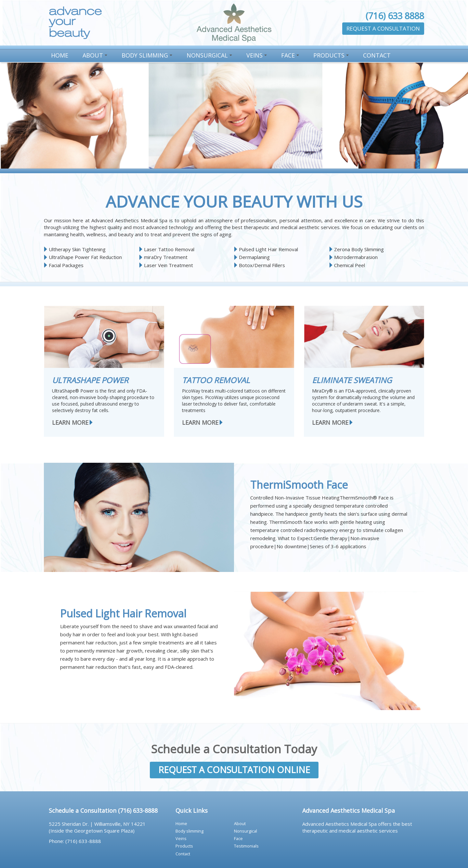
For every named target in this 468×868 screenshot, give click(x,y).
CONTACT (377, 55)
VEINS (258, 57)
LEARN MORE (70, 422)
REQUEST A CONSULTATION (383, 28)
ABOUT (96, 57)
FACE (291, 57)
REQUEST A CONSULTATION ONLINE (234, 770)
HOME (60, 55)
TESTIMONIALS (246, 846)
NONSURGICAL (210, 57)
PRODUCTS (332, 57)
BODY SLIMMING (148, 57)
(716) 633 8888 (395, 16)
